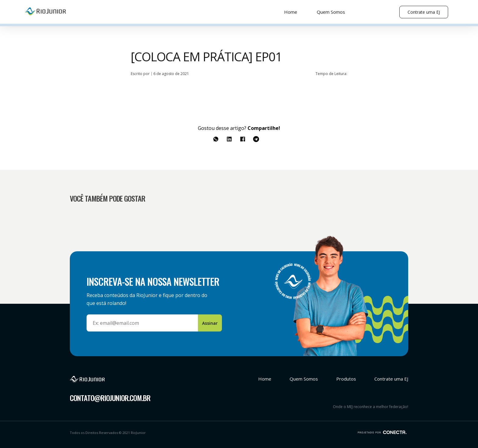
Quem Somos (331, 12)
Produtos (346, 379)
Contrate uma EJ (424, 12)
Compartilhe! (264, 128)
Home (291, 12)
